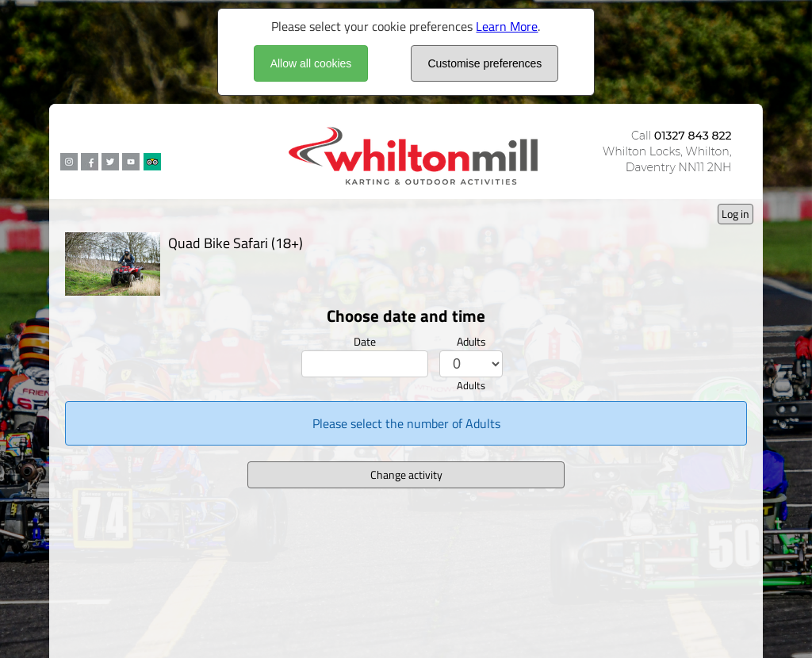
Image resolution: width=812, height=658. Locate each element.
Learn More (507, 26)
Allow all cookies (311, 63)
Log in (735, 214)
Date (365, 341)
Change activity (406, 474)
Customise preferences (485, 63)
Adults (471, 341)
